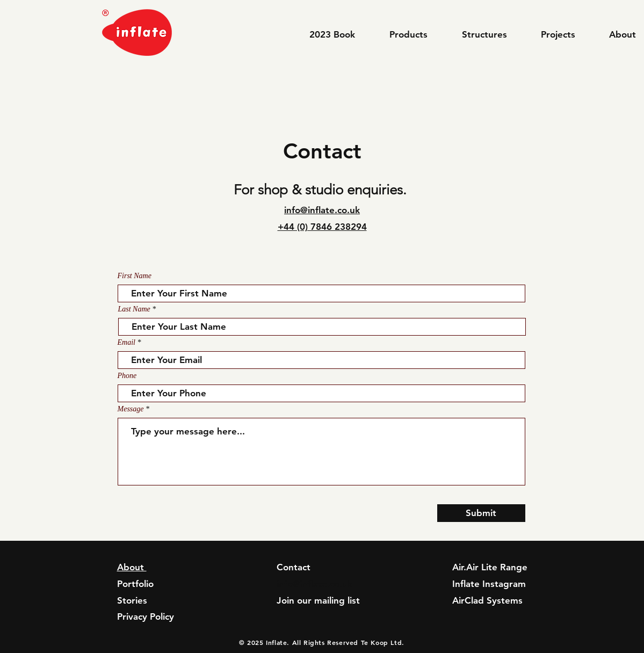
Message (131, 409)
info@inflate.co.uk (322, 210)
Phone (127, 376)
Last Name (134, 309)
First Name (135, 276)
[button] (418, 34)
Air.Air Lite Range (490, 567)
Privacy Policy (146, 616)
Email (126, 343)
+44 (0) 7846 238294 (322, 227)
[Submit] (481, 513)
